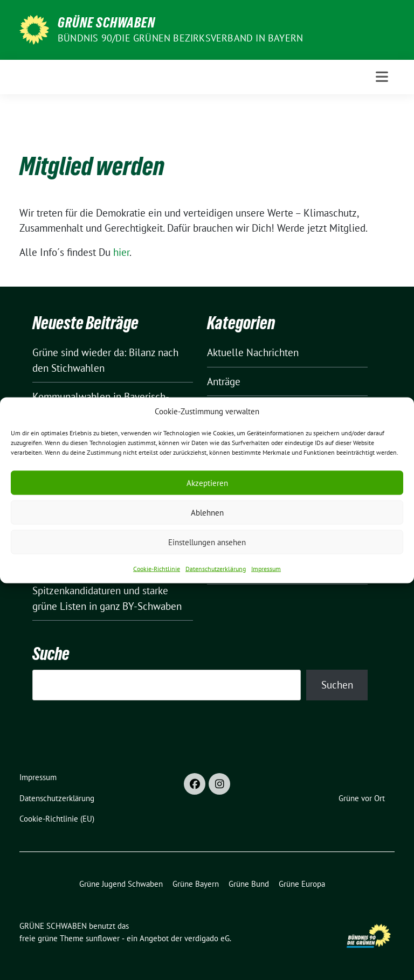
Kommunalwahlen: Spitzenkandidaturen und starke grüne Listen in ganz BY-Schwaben (107, 591)
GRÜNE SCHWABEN (106, 23)
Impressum (266, 569)
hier (121, 252)
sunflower (103, 938)
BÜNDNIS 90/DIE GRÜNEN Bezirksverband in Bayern (180, 38)
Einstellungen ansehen (207, 542)
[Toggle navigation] (382, 77)
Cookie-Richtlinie (157, 569)
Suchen (337, 685)
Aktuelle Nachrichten (253, 352)
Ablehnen (207, 512)
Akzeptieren (207, 482)
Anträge (224, 381)
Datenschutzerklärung (216, 569)
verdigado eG (207, 938)
